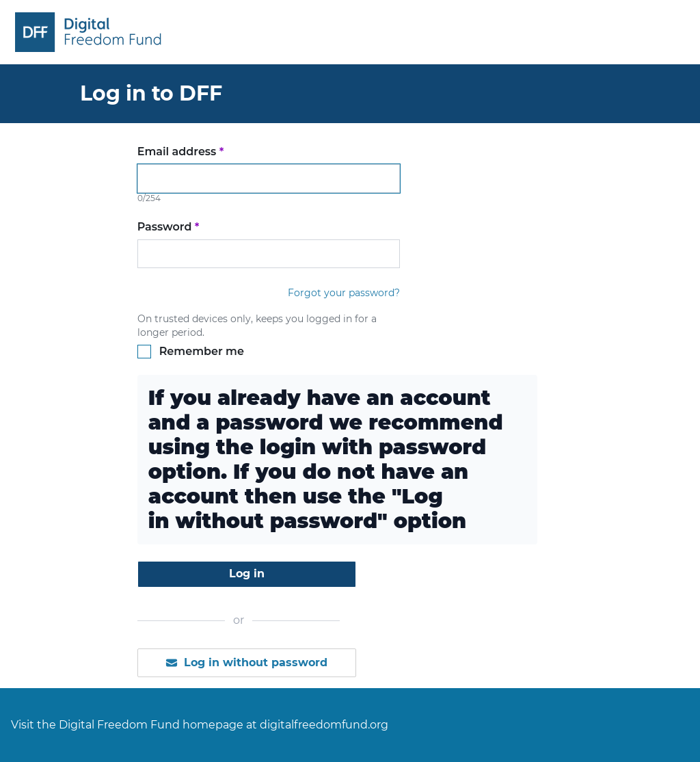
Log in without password (246, 662)
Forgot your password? (344, 293)
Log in (247, 574)
